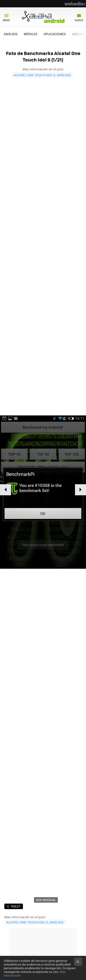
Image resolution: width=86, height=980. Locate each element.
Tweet (16, 906)
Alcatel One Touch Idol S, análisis (42, 75)
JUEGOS (78, 34)
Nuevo (79, 20)
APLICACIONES (55, 34)
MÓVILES (31, 34)
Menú (6, 20)
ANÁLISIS (11, 34)
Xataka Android (43, 17)
